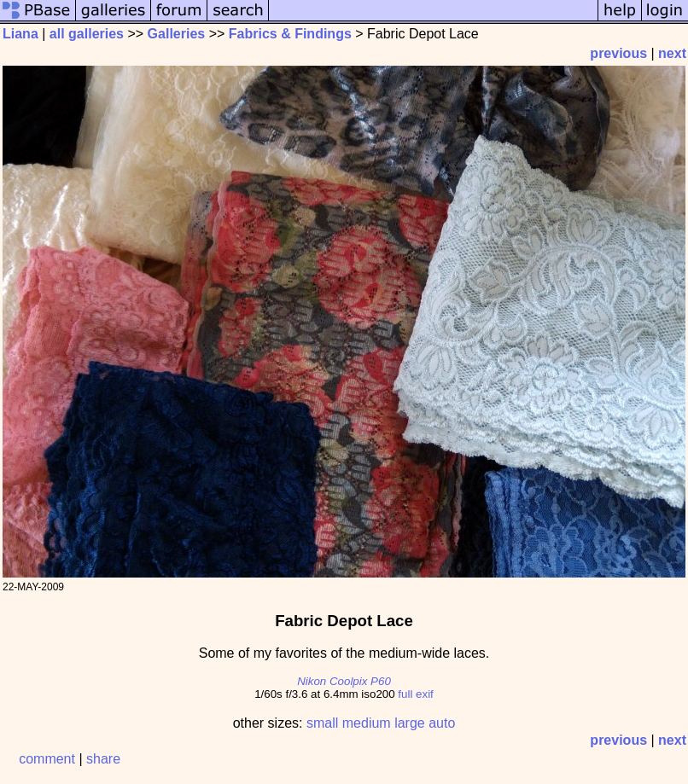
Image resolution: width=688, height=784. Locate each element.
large (410, 723)
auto (442, 723)
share (103, 759)
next (672, 53)
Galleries (177, 34)
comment (47, 759)
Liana (20, 34)
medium (367, 723)
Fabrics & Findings (290, 34)
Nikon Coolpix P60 (344, 681)
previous (618, 53)
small (322, 723)
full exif (415, 694)
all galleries (87, 34)
